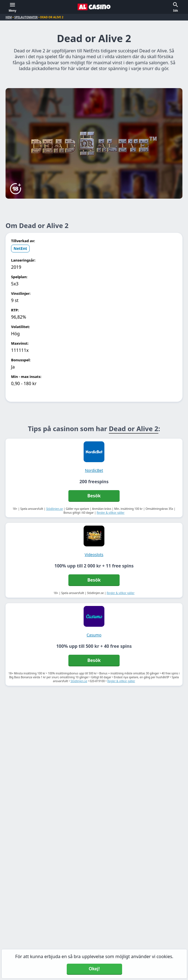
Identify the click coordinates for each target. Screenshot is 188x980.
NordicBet (94, 470)
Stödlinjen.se (55, 509)
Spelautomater (26, 17)
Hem (9, 17)
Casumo (94, 635)
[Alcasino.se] (94, 7)
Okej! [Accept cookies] (94, 969)
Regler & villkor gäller (111, 513)
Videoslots (94, 555)
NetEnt (20, 248)
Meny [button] (12, 11)
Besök (94, 496)
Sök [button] (176, 11)
